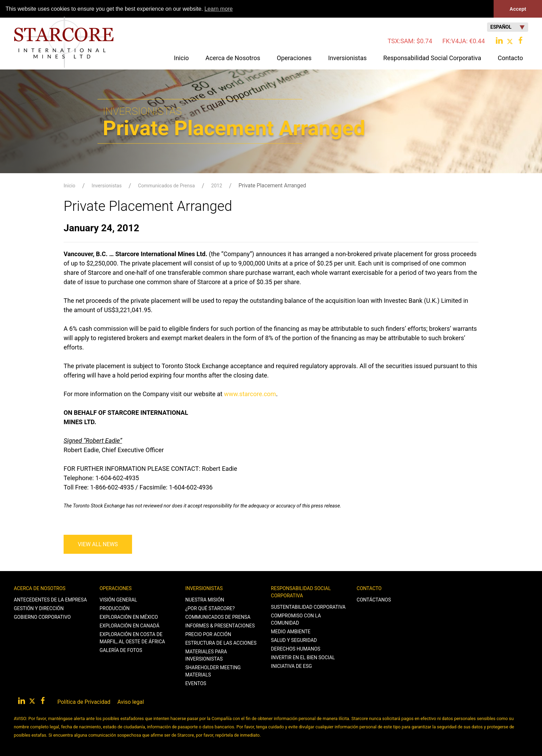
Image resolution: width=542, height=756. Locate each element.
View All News (98, 544)
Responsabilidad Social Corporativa (301, 592)
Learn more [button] (218, 9)
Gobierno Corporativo (42, 617)
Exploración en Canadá (129, 625)
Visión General (118, 599)
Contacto (369, 588)
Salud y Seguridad (294, 640)
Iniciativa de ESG (292, 666)
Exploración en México (129, 617)
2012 (217, 186)
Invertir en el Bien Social (303, 657)
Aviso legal (130, 702)
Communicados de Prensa (166, 186)
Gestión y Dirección (39, 608)
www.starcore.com (250, 394)
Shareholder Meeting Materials (213, 671)
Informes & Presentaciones (220, 625)
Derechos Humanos (296, 648)
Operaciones (116, 588)
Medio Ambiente (291, 631)
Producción (115, 608)
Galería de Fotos (121, 650)
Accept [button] (518, 9)
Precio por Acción (208, 634)
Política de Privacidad (84, 702)
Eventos (196, 683)
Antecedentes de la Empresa (50, 599)
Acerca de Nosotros (40, 588)
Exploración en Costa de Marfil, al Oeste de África (132, 638)
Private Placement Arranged (272, 185)
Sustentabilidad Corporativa (308, 607)
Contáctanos (374, 599)
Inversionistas (107, 186)
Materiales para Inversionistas (206, 655)
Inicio (181, 58)
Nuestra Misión (205, 599)
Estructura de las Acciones (221, 643)
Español (508, 27)
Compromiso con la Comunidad (296, 619)
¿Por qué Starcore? (210, 608)
